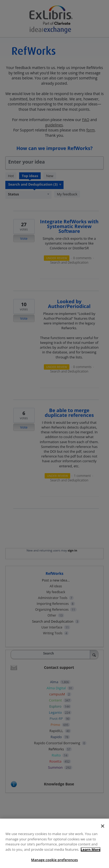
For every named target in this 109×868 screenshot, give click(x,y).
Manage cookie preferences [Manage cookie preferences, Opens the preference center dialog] (54, 860)
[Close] (103, 826)
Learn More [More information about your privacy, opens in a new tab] (91, 849)
